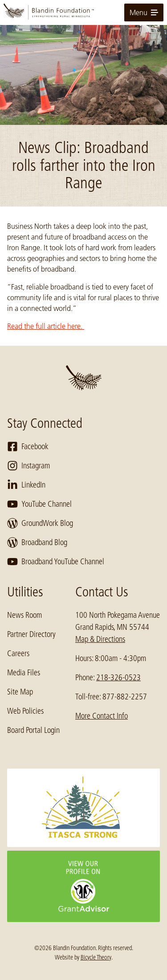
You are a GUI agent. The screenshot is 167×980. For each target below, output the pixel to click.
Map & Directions (100, 639)
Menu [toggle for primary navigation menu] (144, 12)
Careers (18, 653)
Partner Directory (31, 634)
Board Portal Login (33, 730)
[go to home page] (83, 12)
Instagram (29, 466)
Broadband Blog (37, 542)
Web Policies (25, 711)
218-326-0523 (118, 678)
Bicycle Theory (96, 957)
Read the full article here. (46, 326)
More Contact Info (102, 716)
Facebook (28, 447)
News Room (24, 615)
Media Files (24, 673)
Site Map (20, 692)
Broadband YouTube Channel (56, 562)
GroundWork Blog (40, 523)
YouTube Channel (39, 504)
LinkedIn (26, 485)
